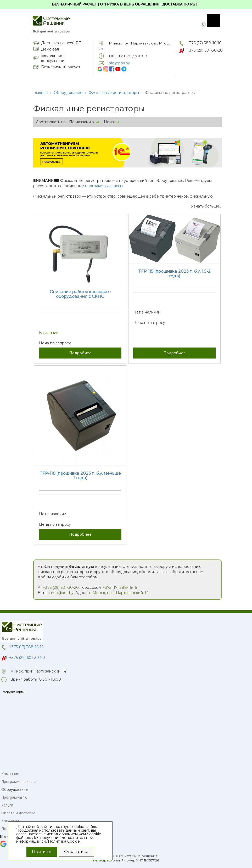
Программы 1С (14, 797)
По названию (82, 122)
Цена (109, 122)
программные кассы (104, 186)
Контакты (10, 821)
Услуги (7, 805)
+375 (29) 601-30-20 (205, 50)
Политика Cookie (64, 841)
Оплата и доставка (18, 813)
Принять (42, 852)
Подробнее (80, 353)
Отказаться (76, 852)
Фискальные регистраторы (114, 93)
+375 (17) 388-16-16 (204, 43)
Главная (40, 93)
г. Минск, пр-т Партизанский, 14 (119, 593)
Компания (10, 774)
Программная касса (19, 782)
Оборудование (68, 93)
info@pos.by (62, 593)
